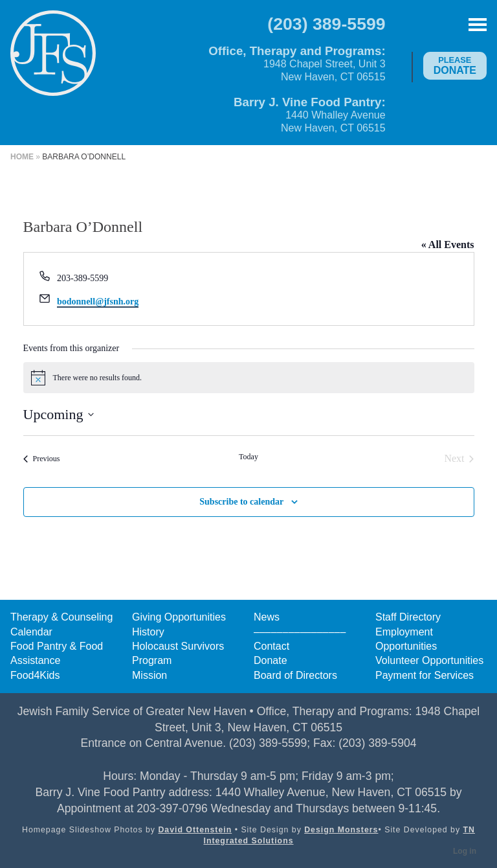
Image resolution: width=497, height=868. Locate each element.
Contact (271, 646)
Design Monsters (341, 830)
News (267, 617)
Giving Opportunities (179, 617)
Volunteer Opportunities (429, 660)
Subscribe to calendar (241, 502)
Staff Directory (408, 617)
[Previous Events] (42, 459)
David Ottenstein (195, 830)
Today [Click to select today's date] (248, 457)
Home (22, 157)
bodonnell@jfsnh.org (98, 302)
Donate (455, 65)
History (148, 632)
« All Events (448, 245)
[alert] (249, 378)
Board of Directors (295, 675)
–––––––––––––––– (300, 632)
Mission (149, 675)
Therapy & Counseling (61, 617)
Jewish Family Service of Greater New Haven (53, 62)
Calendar (31, 632)
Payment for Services (425, 675)
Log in (465, 851)
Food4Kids (35, 675)
